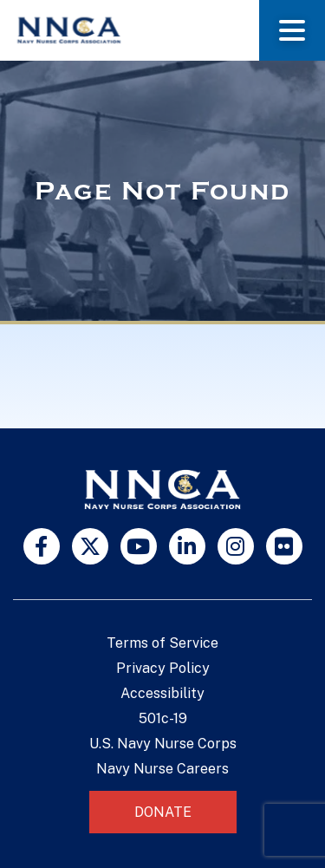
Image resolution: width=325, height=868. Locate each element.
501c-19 (163, 718)
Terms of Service (162, 643)
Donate (163, 812)
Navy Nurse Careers (162, 769)
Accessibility (162, 693)
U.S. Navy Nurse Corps (163, 744)
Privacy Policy (163, 668)
